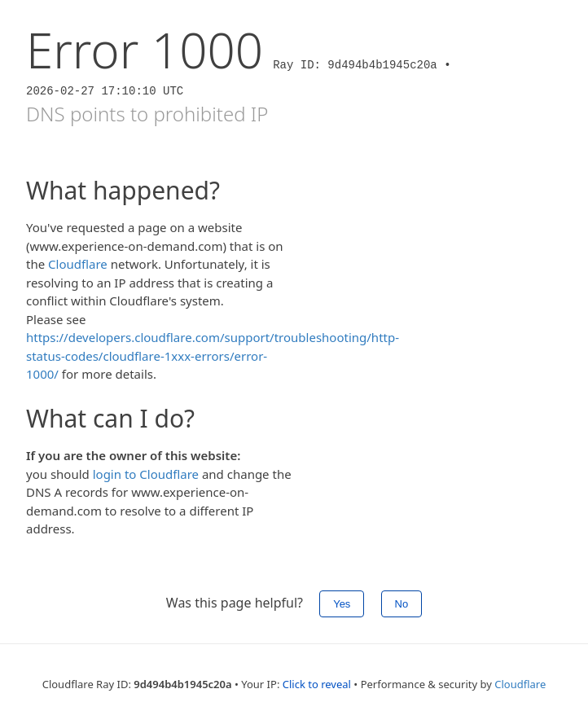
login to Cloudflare (146, 474)
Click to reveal (317, 684)
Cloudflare (78, 264)
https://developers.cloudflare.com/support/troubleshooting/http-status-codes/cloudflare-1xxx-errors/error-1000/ (213, 355)
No (402, 604)
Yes (342, 604)
